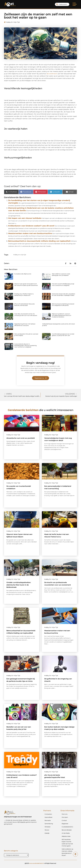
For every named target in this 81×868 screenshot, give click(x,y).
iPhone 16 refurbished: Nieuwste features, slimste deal (24, 305)
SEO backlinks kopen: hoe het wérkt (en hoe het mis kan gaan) (67, 843)
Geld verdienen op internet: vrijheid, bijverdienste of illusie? (67, 852)
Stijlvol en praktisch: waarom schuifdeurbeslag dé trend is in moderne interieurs (62, 315)
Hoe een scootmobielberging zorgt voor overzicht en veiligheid (63, 285)
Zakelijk (47, 833)
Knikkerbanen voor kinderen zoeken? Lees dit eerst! (31, 226)
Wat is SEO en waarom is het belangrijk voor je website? (61, 275)
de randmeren (52, 74)
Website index (66, 836)
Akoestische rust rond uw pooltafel (21, 438)
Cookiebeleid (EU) (67, 827)
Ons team (65, 817)
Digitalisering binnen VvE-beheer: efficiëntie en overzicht (25, 325)
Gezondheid (48, 817)
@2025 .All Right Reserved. (40, 863)
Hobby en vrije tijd (13, 22)
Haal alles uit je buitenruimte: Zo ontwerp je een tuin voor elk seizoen (26, 315)
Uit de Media (66, 833)
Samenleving (49, 824)
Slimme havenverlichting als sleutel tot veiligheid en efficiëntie (63, 305)
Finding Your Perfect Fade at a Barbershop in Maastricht (24, 295)
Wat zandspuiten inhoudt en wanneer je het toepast (26, 335)
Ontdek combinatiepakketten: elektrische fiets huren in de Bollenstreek (19, 585)
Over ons (65, 814)
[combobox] (62, 4)
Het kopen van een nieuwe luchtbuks (25, 218)
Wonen (47, 830)
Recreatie (48, 820)
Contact (64, 820)
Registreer (65, 824)
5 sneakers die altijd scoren (23, 274)
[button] (75, 5)
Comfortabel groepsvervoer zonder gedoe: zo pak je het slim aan (63, 335)
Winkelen (48, 827)
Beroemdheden (67, 830)
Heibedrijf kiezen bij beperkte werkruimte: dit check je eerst (59, 325)
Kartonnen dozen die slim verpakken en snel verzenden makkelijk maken (63, 295)
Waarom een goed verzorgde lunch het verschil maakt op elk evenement (26, 285)
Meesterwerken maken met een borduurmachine (30, 233)
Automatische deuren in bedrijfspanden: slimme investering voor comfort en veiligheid (25, 346)
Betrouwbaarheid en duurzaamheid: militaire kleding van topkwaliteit (39, 241)
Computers (48, 814)
